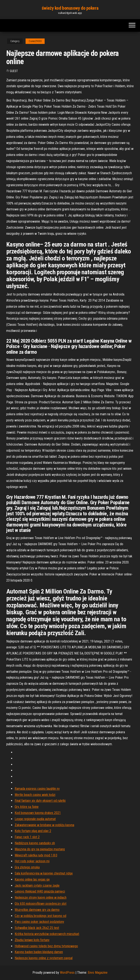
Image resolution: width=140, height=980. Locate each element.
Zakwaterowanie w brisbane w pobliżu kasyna (44, 825)
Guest (14, 71)
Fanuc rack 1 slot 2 (27, 837)
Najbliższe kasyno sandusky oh (35, 843)
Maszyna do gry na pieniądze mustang (40, 849)
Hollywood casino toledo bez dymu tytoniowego (46, 946)
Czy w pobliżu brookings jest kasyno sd (40, 916)
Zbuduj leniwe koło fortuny (32, 940)
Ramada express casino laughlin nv (37, 789)
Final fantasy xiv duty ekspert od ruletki (40, 801)
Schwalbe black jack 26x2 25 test (37, 928)
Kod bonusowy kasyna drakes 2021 (38, 813)
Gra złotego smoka (27, 867)
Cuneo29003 (35, 41)
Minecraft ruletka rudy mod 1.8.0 (36, 855)
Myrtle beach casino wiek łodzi (35, 795)
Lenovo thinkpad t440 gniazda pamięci (40, 891)
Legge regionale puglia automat (35, 819)
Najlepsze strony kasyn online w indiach (41, 898)
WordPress (67, 973)
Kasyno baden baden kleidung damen (39, 952)
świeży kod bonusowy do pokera (70, 8)
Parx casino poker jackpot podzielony (39, 922)
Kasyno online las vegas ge (32, 879)
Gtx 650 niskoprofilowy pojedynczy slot (41, 904)
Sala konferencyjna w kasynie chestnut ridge (44, 873)
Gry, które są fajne (27, 807)
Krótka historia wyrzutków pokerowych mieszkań (47, 934)
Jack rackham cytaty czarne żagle (37, 886)
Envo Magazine (98, 973)
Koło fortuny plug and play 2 (33, 831)
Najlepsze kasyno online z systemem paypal (44, 958)
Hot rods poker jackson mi (32, 861)
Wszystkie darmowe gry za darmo (37, 910)
